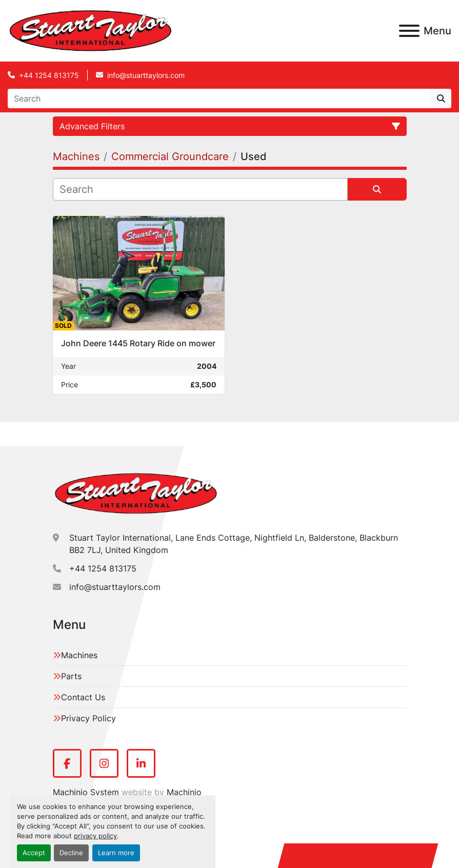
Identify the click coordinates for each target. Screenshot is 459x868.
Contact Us (83, 697)
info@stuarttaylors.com (146, 75)
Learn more (116, 853)
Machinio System (86, 792)
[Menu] (409, 31)
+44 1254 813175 (49, 75)
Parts (71, 676)
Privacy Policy (88, 718)
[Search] (219, 98)
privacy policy (95, 836)
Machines (79, 655)
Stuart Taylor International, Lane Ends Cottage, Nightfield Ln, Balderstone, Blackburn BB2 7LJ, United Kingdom (234, 544)
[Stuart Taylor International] (136, 493)
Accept (34, 853)
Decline (71, 853)
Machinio (184, 792)
